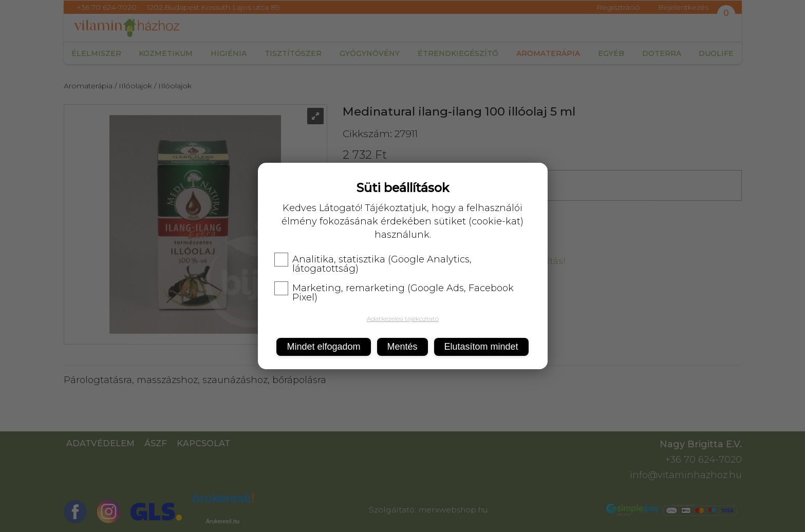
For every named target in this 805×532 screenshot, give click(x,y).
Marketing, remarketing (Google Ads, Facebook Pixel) (394, 293)
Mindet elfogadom (323, 347)
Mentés (402, 347)
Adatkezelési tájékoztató (403, 319)
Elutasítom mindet (481, 347)
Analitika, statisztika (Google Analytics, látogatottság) (373, 264)
